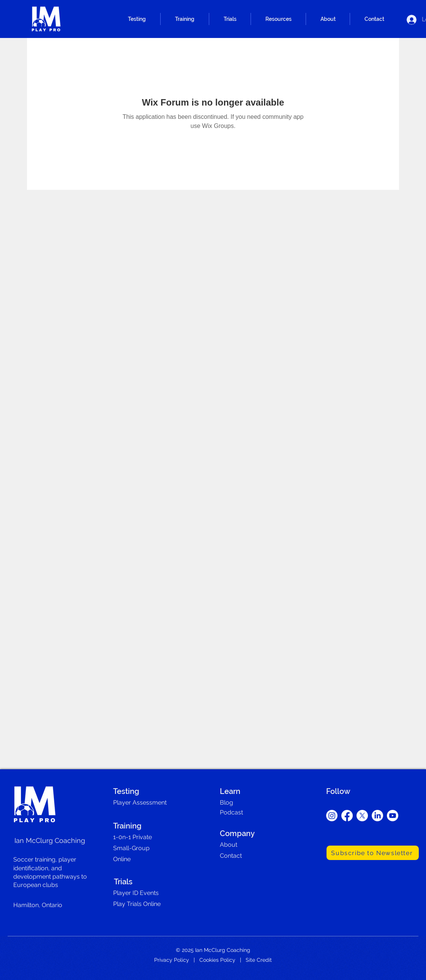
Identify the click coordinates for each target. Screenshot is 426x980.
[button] (137, 19)
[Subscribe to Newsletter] (373, 853)
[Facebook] (347, 816)
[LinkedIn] (377, 816)
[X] (362, 816)
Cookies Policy (217, 960)
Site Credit (259, 960)
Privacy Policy (172, 960)
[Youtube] (393, 816)
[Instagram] (332, 816)
